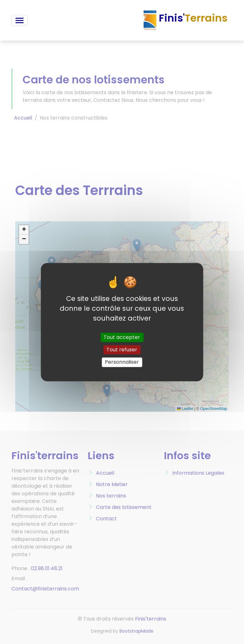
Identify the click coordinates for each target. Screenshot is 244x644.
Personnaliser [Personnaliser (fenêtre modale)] (122, 362)
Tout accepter (122, 337)
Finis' (186, 20)
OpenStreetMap (214, 409)
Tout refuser (122, 350)
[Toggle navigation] (20, 20)
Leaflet (185, 409)
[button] (24, 230)
